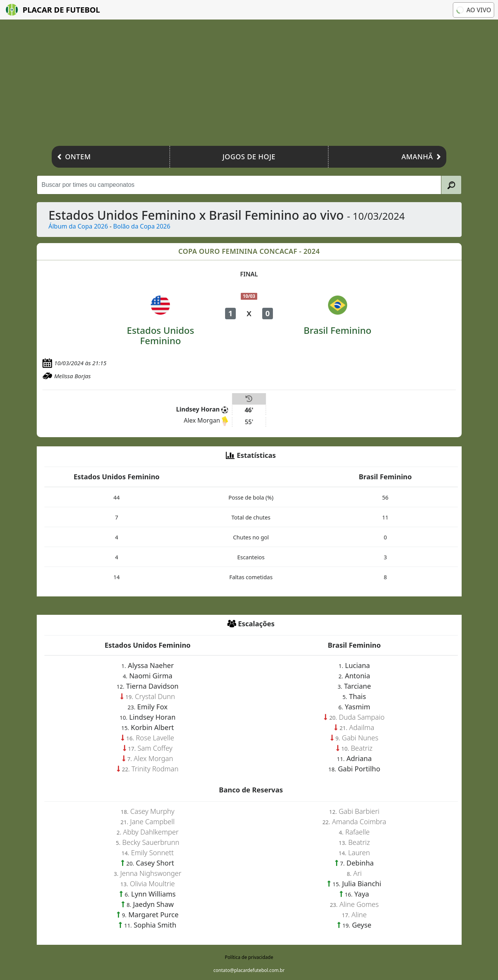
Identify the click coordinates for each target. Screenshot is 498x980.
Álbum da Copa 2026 (78, 226)
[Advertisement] (249, 85)
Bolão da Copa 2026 (142, 226)
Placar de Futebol (53, 10)
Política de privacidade (249, 957)
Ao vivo (474, 10)
